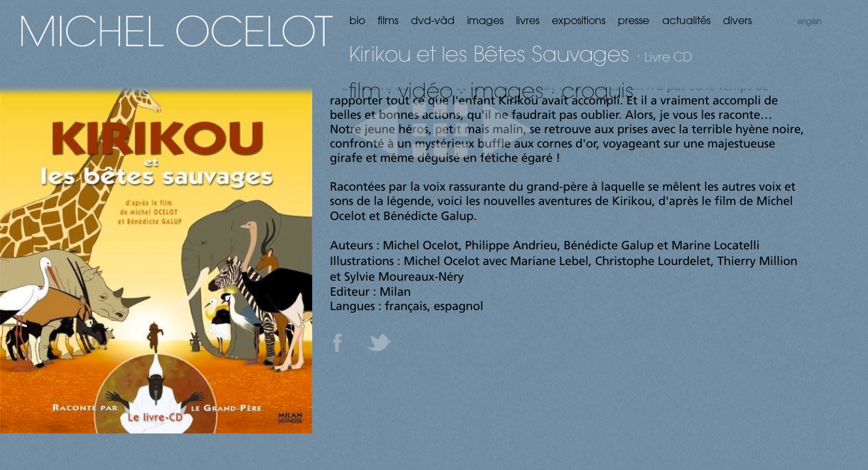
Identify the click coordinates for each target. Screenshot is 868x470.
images (507, 90)
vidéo (426, 90)
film (365, 90)
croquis (598, 90)
